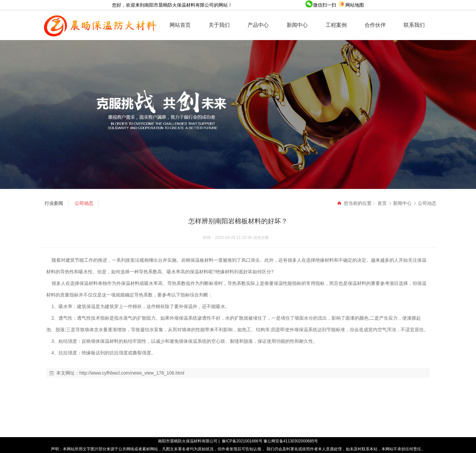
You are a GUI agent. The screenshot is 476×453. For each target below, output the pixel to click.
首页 (382, 203)
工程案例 (336, 25)
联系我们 (414, 25)
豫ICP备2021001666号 (242, 441)
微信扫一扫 (321, 5)
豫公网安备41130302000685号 (291, 441)
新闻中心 (297, 25)
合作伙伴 (375, 25)
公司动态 (427, 203)
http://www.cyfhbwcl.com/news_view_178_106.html (132, 373)
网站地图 (351, 5)
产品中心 (258, 25)
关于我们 (219, 25)
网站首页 (180, 25)
